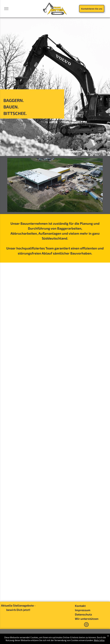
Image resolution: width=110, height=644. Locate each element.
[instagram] (86, 625)
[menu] (6, 9)
